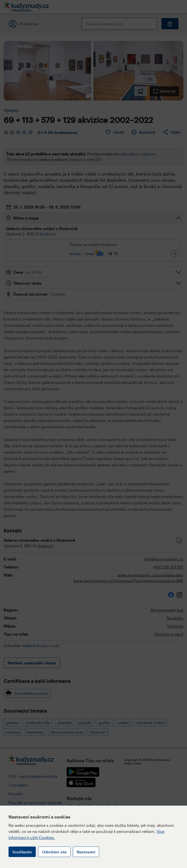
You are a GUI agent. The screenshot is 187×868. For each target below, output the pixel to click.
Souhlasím (22, 852)
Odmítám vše (54, 852)
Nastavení (86, 852)
